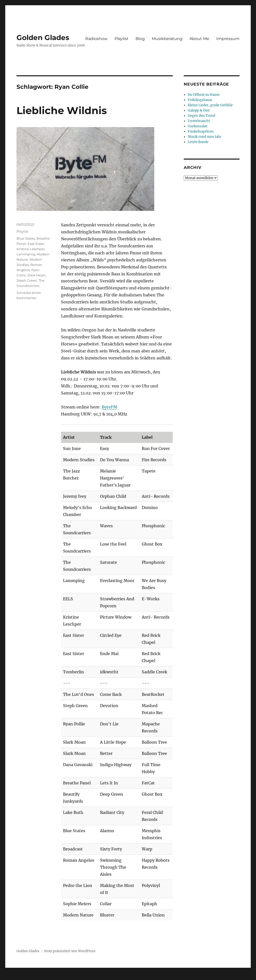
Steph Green (27, 280)
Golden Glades (43, 38)
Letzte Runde (198, 142)
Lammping (26, 254)
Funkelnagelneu (201, 131)
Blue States (26, 238)
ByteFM (109, 407)
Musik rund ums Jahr (205, 137)
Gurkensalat (197, 126)
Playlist (121, 39)
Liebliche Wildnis (62, 110)
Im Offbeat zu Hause (204, 95)
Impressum (228, 39)
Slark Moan (36, 275)
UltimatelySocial (169, 976)
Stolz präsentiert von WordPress (70, 951)
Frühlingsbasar (200, 100)
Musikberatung (167, 39)
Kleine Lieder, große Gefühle (210, 105)
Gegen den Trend (201, 116)
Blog (140, 39)
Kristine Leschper (31, 249)
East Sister (36, 244)
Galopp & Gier (199, 110)
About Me (199, 39)
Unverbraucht (199, 121)
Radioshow (96, 39)
